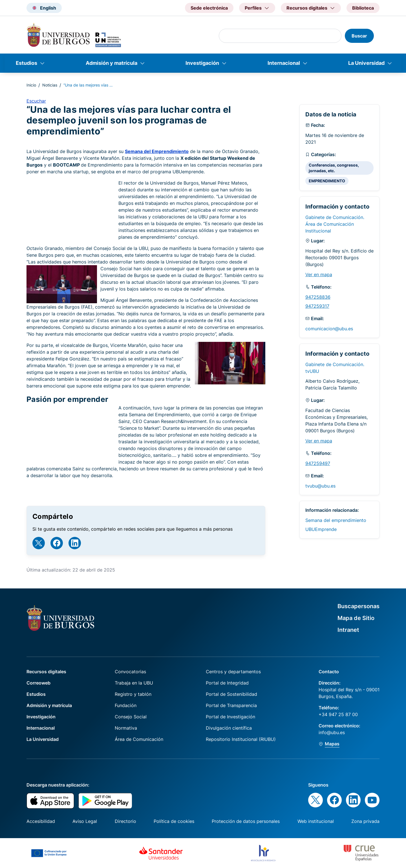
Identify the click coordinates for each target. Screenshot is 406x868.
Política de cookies (174, 821)
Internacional (284, 63)
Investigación (202, 63)
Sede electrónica (209, 8)
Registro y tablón (133, 694)
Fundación (126, 705)
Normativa (126, 728)
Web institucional (316, 821)
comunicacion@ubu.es (329, 329)
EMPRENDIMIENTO (327, 181)
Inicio (31, 85)
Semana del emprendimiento (336, 520)
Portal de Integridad (227, 683)
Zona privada (365, 821)
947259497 (318, 463)
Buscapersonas (358, 606)
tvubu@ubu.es (320, 486)
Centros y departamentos (233, 672)
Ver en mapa (319, 274)
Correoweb (38, 683)
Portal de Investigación (230, 717)
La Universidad (366, 63)
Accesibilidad (41, 821)
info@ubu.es (332, 732)
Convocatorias (130, 672)
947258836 (318, 297)
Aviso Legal (85, 821)
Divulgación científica (229, 728)
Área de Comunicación (139, 739)
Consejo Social (131, 717)
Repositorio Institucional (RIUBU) (241, 739)
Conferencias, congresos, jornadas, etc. (334, 168)
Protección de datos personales (246, 821)
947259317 (317, 306)
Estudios (27, 63)
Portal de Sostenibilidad (231, 694)
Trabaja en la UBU (134, 683)
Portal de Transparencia (231, 705)
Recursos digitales (46, 672)
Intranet (348, 630)
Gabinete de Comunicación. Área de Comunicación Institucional (335, 224)
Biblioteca (363, 8)
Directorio (125, 821)
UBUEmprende (321, 529)
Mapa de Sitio (356, 618)
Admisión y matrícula (112, 63)
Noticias (50, 85)
